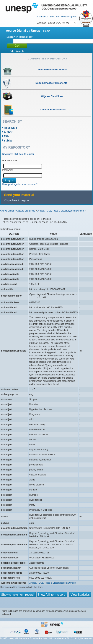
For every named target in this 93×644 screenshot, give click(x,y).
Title (7, 136)
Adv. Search (17, 51)
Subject (9, 141)
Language (57, 23)
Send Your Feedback (60, 17)
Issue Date (10, 128)
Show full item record (52, 595)
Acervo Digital (7, 211)
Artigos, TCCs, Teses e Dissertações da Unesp (61, 211)
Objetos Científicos (26, 211)
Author (8, 132)
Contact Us (43, 17)
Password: (8, 170)
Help (75, 17)
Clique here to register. (17, 200)
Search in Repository (19, 37)
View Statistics (80, 595)
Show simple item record (18, 595)
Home (47, 31)
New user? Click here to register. (18, 154)
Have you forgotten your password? (20, 184)
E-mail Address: (10, 161)
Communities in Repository (47, 59)
